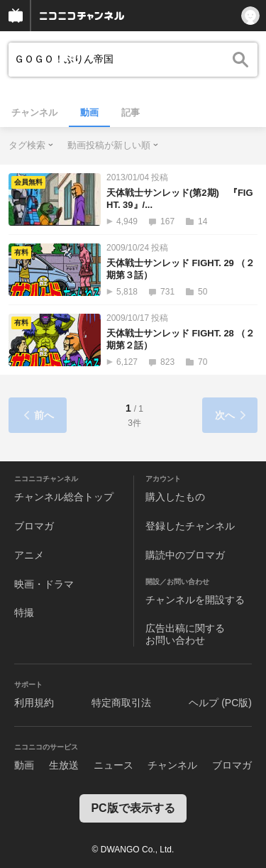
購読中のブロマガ (185, 555)
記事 (131, 112)
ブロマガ (34, 526)
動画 (89, 112)
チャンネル (34, 112)
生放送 (64, 765)
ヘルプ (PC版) (220, 703)
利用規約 (34, 703)
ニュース (113, 765)
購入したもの (175, 497)
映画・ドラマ (44, 584)
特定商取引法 (121, 703)
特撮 (24, 612)
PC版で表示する (133, 808)
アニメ (29, 555)
